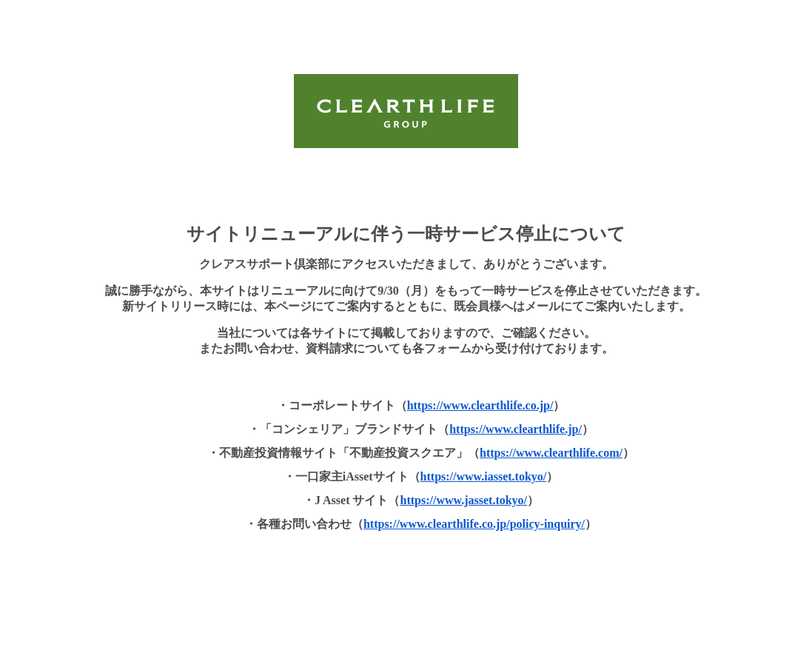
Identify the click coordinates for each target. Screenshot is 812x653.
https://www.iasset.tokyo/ (484, 476)
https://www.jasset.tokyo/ (464, 500)
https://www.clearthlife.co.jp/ (480, 405)
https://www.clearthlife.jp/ (516, 429)
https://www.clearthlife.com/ (551, 453)
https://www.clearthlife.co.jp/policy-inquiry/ (474, 524)
